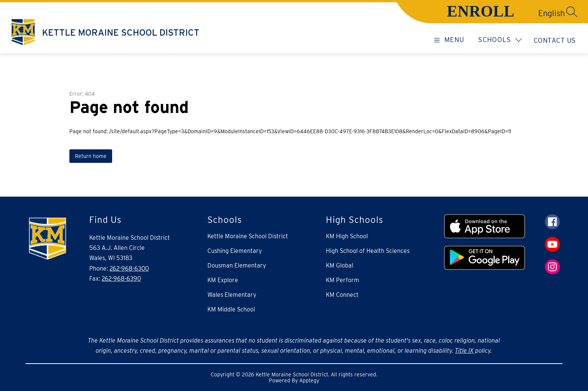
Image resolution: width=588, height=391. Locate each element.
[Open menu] (448, 39)
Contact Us (555, 40)
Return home (91, 156)
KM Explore (223, 280)
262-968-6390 (121, 279)
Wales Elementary (232, 295)
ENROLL (481, 11)
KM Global (340, 265)
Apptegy (309, 380)
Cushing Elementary (235, 251)
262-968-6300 (129, 268)
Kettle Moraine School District (248, 236)
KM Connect (342, 295)
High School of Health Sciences (368, 251)
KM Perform (343, 280)
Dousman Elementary (237, 265)
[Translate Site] (525, 13)
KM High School (347, 236)
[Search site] (572, 12)
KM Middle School (231, 309)
